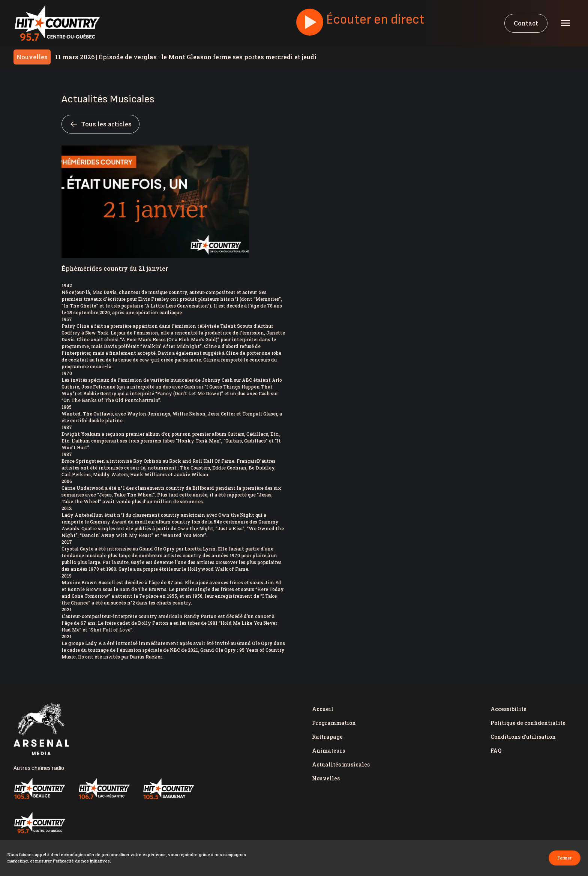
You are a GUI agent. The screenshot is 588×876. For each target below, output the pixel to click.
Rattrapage (327, 737)
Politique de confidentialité (528, 723)
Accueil (323, 709)
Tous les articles (100, 124)
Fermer (565, 858)
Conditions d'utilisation (523, 737)
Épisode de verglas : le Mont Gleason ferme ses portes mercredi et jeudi (186, 57)
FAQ (496, 751)
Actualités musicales (341, 764)
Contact (526, 23)
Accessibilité (508, 709)
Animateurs (328, 751)
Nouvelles (326, 778)
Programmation (334, 723)
